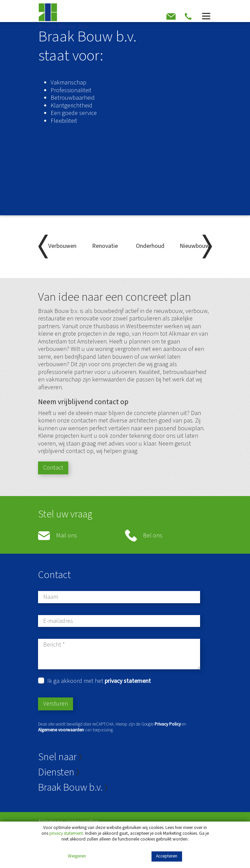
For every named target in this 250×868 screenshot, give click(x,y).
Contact (53, 468)
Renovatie (105, 246)
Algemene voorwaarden (61, 730)
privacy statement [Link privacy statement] (66, 833)
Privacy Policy (168, 724)
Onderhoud (150, 246)
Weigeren (77, 856)
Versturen (56, 704)
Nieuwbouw (195, 246)
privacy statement (128, 681)
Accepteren (167, 856)
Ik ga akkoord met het (99, 681)
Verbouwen (62, 246)
